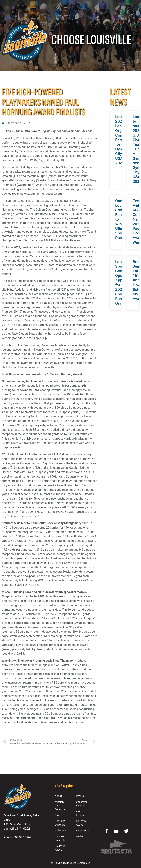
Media (79, 837)
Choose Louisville (60, 838)
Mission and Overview (60, 806)
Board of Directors (60, 823)
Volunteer (60, 831)
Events (80, 796)
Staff (58, 815)
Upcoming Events (82, 804)
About (58, 796)
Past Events (80, 813)
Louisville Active (60, 848)
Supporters (82, 831)
